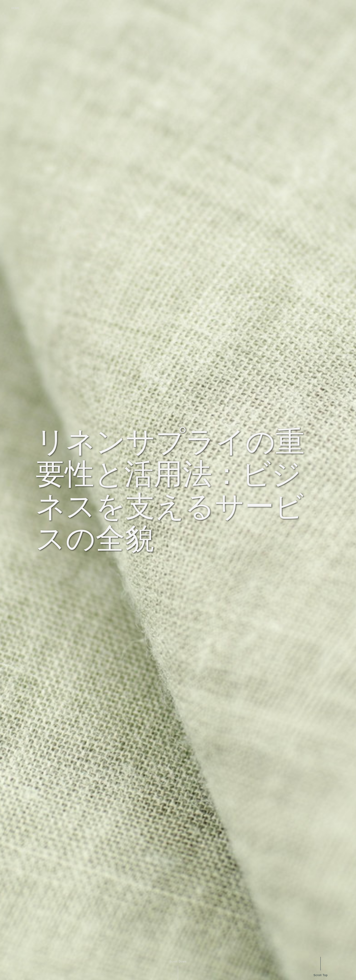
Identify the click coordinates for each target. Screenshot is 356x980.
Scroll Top (320, 975)
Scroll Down (178, 962)
